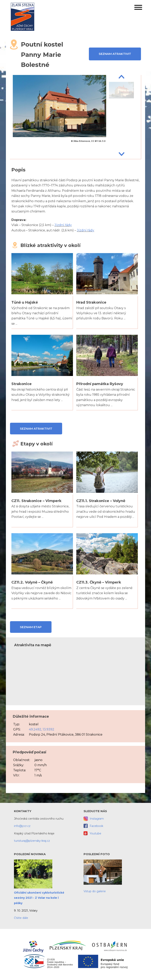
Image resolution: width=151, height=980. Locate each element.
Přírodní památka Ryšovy (100, 384)
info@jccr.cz (22, 826)
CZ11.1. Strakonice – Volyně (101, 501)
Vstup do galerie (95, 891)
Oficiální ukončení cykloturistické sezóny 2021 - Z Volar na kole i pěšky (39, 898)
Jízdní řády (63, 225)
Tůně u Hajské (25, 302)
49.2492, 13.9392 (42, 729)
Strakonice (22, 384)
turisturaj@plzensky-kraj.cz (32, 841)
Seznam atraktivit (115, 54)
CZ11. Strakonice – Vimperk (36, 501)
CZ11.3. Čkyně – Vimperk (99, 582)
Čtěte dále (21, 918)
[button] (138, 8)
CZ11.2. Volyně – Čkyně (32, 582)
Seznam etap (31, 627)
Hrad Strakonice (91, 302)
